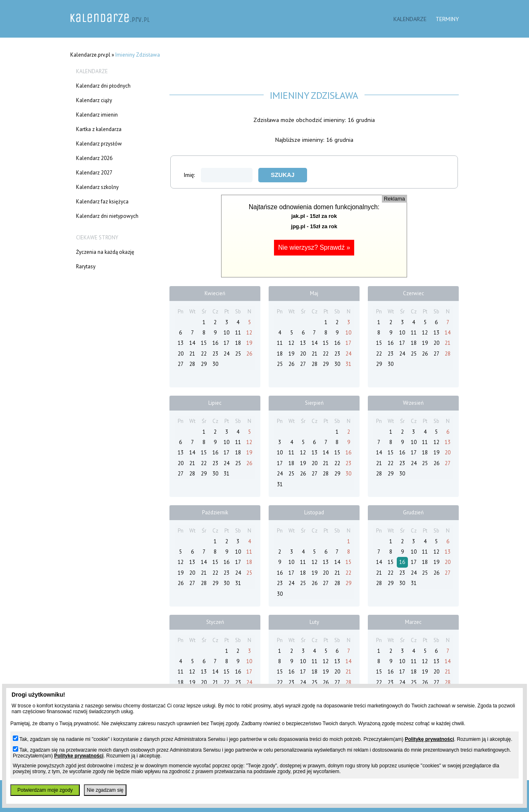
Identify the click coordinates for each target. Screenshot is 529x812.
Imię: (218, 175)
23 (215, 354)
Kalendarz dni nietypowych (107, 216)
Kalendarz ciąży (94, 100)
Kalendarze (410, 19)
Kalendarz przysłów (99, 144)
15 (204, 343)
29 (204, 364)
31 (348, 364)
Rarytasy (86, 266)
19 (249, 343)
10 (226, 333)
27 (181, 364)
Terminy (447, 19)
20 (181, 354)
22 (204, 354)
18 (238, 343)
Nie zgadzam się (105, 790)
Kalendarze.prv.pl (90, 55)
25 (238, 354)
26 (249, 354)
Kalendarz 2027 (94, 173)
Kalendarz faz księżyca (102, 202)
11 (238, 333)
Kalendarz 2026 (94, 158)
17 (226, 343)
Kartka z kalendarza (99, 129)
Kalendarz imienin (97, 115)
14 (192, 343)
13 (181, 343)
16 (215, 343)
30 (215, 364)
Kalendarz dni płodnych (103, 86)
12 (249, 333)
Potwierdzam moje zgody (45, 790)
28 (192, 364)
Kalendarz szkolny (97, 187)
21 (192, 354)
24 (226, 354)
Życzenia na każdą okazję (105, 252)
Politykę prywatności (429, 739)
